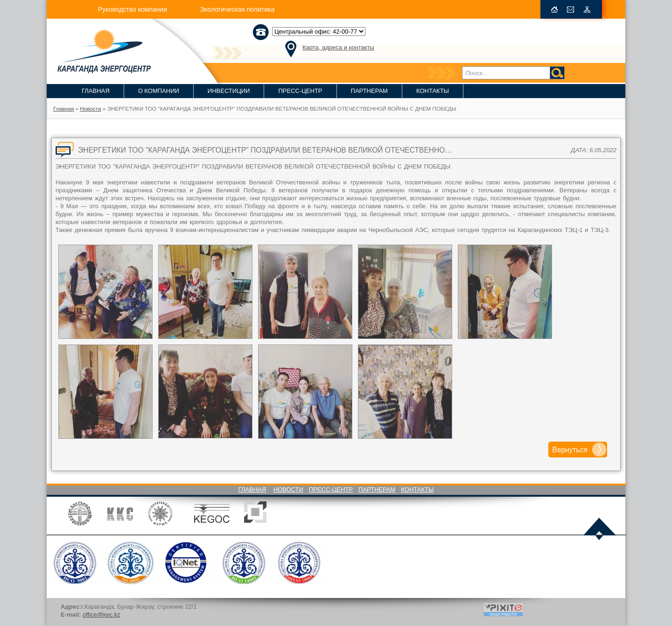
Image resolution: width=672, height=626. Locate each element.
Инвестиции (229, 91)
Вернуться (570, 450)
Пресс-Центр (300, 91)
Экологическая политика (237, 9)
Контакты (433, 91)
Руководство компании (133, 9)
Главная (96, 91)
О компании (159, 91)
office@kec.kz (101, 615)
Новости (288, 489)
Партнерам (369, 91)
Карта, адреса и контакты (338, 47)
